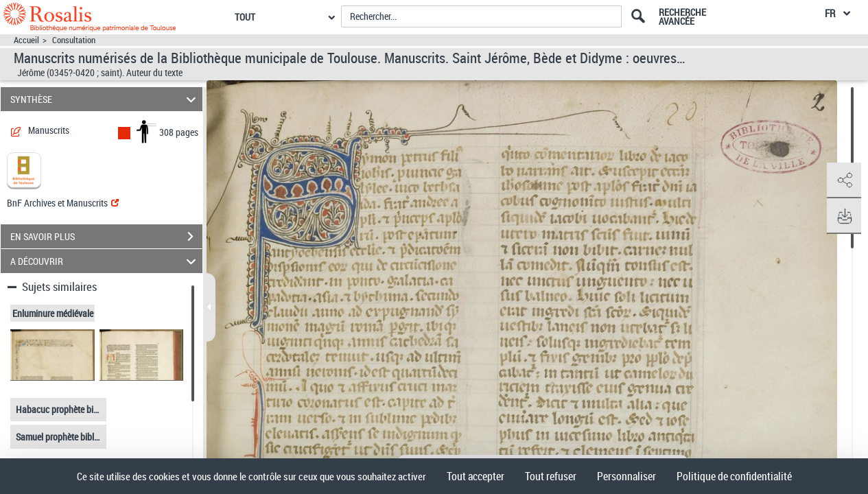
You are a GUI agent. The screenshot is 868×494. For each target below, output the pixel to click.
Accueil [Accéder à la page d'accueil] (26, 40)
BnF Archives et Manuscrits (63, 203)
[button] (844, 180)
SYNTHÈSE (105, 99)
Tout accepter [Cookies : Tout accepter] (476, 476)
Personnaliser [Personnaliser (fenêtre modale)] (626, 476)
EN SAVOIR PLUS (106, 237)
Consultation (74, 40)
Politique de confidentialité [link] (734, 476)
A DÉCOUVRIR (105, 261)
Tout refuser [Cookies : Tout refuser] (551, 476)
